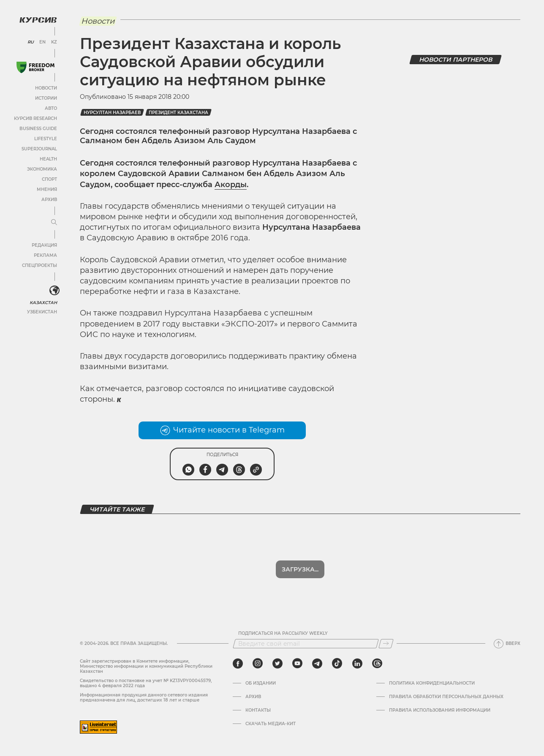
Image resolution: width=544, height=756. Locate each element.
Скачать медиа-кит (271, 724)
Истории (46, 98)
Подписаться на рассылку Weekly (283, 634)
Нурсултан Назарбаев (112, 113)
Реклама (45, 255)
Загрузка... (300, 569)
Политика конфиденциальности (432, 683)
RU (31, 42)
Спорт (49, 179)
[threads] (377, 664)
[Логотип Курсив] (38, 20)
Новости (46, 88)
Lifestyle (46, 139)
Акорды (231, 185)
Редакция (44, 245)
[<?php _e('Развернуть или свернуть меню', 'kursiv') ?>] (54, 291)
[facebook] (238, 664)
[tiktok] (337, 664)
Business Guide (38, 129)
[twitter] (277, 664)
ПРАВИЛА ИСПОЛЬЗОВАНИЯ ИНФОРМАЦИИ (440, 710)
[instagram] (258, 664)
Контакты (258, 710)
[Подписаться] (386, 644)
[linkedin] (357, 664)
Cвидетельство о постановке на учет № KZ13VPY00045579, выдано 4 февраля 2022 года (146, 683)
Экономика (42, 169)
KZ (54, 42)
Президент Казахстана (178, 113)
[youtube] (297, 664)
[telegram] (317, 664)
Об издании (261, 683)
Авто (51, 108)
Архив (49, 200)
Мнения (47, 189)
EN (42, 42)
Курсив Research (35, 118)
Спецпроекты (39, 265)
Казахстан (43, 303)
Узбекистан (42, 312)
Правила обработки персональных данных (446, 697)
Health (48, 159)
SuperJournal (39, 149)
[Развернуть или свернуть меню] (54, 223)
